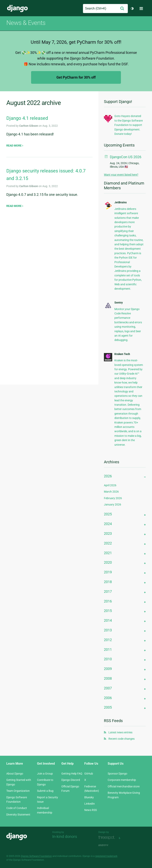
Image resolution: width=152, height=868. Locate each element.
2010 (108, 659)
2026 (108, 476)
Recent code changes (122, 739)
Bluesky (89, 797)
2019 (108, 572)
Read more (14, 146)
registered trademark (106, 856)
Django (17, 9)
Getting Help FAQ (72, 774)
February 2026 (113, 498)
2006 (108, 698)
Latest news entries (120, 732)
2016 (108, 601)
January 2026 (113, 504)
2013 (108, 630)
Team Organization (18, 791)
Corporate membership (122, 780)
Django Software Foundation (36, 856)
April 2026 (110, 485)
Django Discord (71, 780)
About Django (15, 774)
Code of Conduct (17, 808)
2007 (108, 688)
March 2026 (111, 492)
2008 (108, 678)
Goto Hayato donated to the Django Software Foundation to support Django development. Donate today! (129, 125)
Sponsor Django (117, 774)
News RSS (91, 810)
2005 (108, 707)
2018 (108, 582)
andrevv (108, 845)
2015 (108, 611)
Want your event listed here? (121, 175)
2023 (108, 533)
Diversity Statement (18, 815)
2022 (108, 543)
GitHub (89, 774)
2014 (108, 620)
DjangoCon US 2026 (126, 157)
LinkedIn (90, 804)
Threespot (108, 838)
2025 (108, 514)
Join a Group (45, 774)
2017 (108, 592)
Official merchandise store (124, 786)
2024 (108, 524)
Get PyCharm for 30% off (76, 77)
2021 (108, 553)
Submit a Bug (45, 791)
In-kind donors (65, 837)
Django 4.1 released (27, 118)
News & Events (26, 23)
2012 (108, 640)
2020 (108, 562)
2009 (108, 669)
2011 (108, 650)
